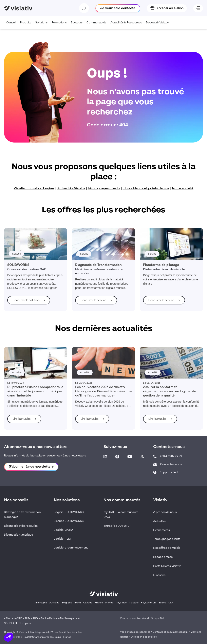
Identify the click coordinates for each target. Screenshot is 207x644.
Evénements (162, 530)
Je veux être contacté (118, 8)
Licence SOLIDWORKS (69, 521)
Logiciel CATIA (63, 530)
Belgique (67, 603)
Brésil (78, 603)
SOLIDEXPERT (13, 623)
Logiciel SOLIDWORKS (69, 512)
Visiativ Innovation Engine (34, 189)
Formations (60, 25)
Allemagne (41, 603)
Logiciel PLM (62, 539)
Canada (88, 603)
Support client (169, 472)
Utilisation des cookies (144, 637)
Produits (27, 25)
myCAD (18, 618)
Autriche (54, 603)
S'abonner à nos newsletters (31, 467)
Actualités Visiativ (71, 189)
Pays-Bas (121, 603)
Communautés (97, 25)
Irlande (109, 603)
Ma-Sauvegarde (68, 618)
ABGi (35, 618)
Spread (28, 623)
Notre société (183, 189)
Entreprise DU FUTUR (117, 526)
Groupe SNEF (158, 618)
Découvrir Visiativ (158, 25)
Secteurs (78, 25)
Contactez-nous (171, 464)
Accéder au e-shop (170, 8)
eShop (8, 618)
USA (171, 603)
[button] (8, 637)
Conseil (12, 25)
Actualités (160, 521)
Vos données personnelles (135, 632)
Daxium (53, 618)
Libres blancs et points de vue (146, 189)
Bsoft (44, 618)
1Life (27, 618)
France (99, 603)
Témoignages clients (104, 189)
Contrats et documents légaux (170, 632)
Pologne (134, 603)
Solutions (42, 25)
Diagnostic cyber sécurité (21, 526)
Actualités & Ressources (127, 25)
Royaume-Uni (149, 603)
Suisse (162, 603)
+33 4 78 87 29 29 (171, 456)
